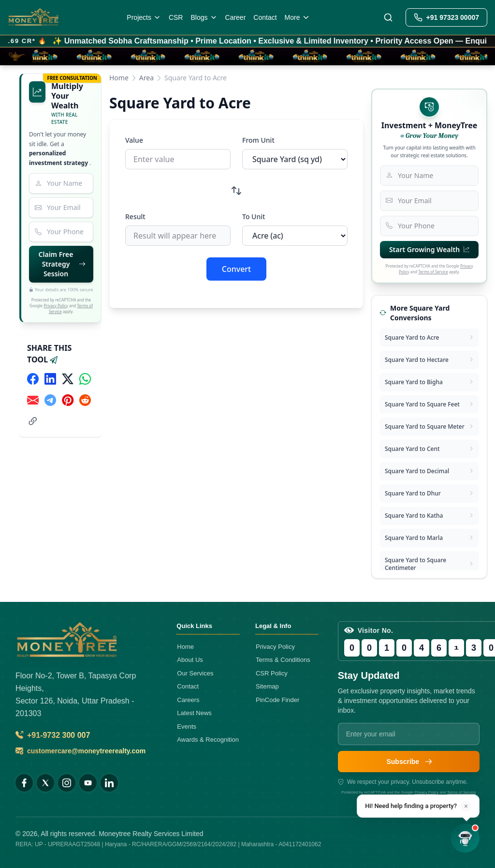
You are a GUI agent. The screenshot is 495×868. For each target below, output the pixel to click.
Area (146, 78)
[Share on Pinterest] (68, 400)
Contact (265, 17)
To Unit (254, 217)
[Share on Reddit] (85, 400)
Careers (188, 700)
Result (135, 217)
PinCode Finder (277, 700)
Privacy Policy (56, 306)
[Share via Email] (33, 400)
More (298, 17)
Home (119, 78)
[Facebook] (24, 783)
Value (134, 140)
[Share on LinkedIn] (50, 379)
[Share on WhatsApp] (85, 379)
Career (236, 17)
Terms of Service (433, 272)
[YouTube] (88, 783)
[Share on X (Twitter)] (68, 379)
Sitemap (267, 686)
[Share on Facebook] (33, 379)
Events (187, 726)
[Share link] (33, 421)
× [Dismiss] (466, 806)
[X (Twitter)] (45, 783)
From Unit (258, 140)
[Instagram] (67, 783)
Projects (144, 17)
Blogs (204, 17)
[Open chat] (465, 838)
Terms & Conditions (283, 660)
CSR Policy (272, 673)
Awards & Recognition (208, 740)
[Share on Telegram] (50, 400)
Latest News (194, 713)
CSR (176, 17)
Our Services (195, 673)
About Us (190, 660)
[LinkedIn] (109, 783)
